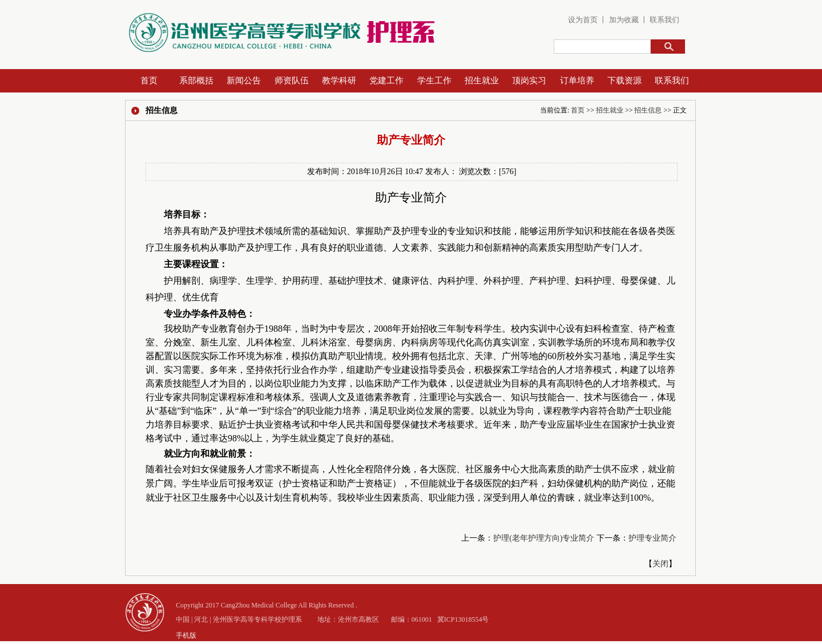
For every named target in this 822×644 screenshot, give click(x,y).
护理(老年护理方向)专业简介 (544, 538)
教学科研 (339, 80)
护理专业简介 (652, 538)
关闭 (660, 564)
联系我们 (664, 20)
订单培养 (577, 80)
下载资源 (624, 80)
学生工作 (434, 80)
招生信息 (648, 110)
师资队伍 (292, 80)
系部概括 (196, 80)
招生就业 (482, 80)
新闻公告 (244, 80)
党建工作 (386, 80)
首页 (149, 80)
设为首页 (583, 20)
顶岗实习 (529, 80)
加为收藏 (622, 20)
